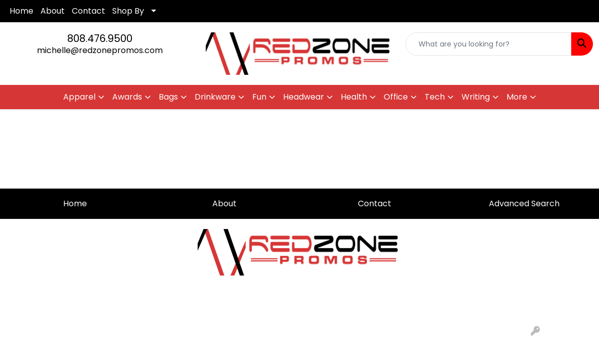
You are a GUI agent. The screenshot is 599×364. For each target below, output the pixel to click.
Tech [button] (435, 97)
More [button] (517, 97)
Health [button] (354, 97)
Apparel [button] (79, 97)
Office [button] (396, 97)
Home (21, 11)
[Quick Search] (489, 44)
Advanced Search (524, 203)
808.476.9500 (100, 38)
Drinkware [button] (215, 97)
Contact (88, 11)
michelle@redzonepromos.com (100, 50)
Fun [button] (259, 97)
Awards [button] (127, 97)
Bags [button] (168, 97)
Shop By (128, 11)
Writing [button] (476, 97)
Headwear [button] (304, 97)
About (53, 11)
